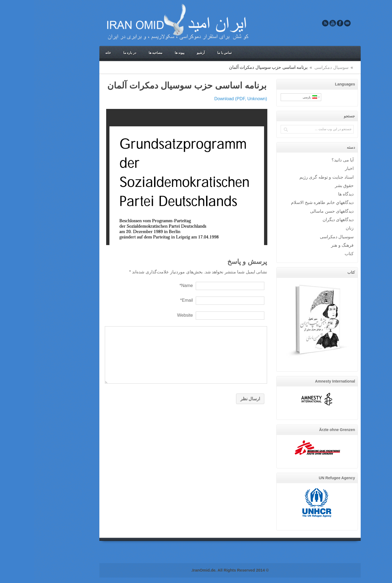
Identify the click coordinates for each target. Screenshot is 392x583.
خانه (74, 53)
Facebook (306, 23)
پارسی (276, 97)
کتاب (315, 254)
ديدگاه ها (312, 194)
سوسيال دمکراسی (297, 67)
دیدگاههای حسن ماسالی (298, 211)
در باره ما (96, 53)
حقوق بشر (310, 185)
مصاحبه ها (121, 53)
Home (321, 67)
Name (152, 285)
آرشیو (167, 53)
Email (313, 23)
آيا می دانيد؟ (309, 160)
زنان (316, 228)
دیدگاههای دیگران (304, 219)
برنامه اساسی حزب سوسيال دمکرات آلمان (153, 86)
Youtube (299, 23)
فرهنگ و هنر (308, 245)
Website (151, 315)
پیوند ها (146, 53)
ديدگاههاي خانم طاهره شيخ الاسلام (288, 202)
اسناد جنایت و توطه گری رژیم (293, 177)
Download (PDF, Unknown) (207, 99)
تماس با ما (190, 53)
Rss (291, 23)
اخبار (315, 168)
